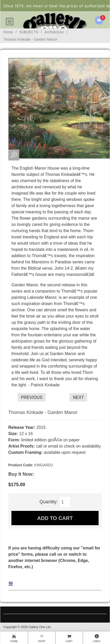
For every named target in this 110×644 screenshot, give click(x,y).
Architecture (54, 32)
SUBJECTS (29, 32)
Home (8, 32)
